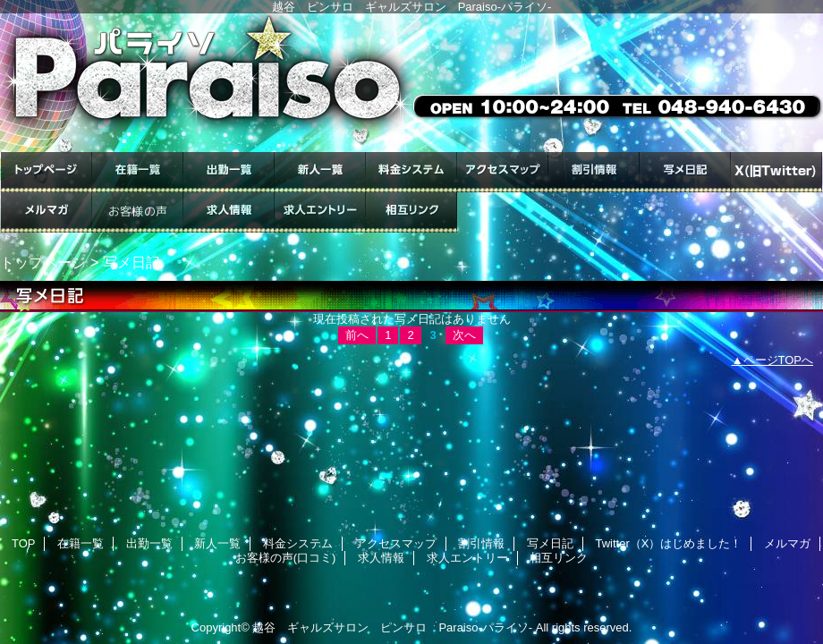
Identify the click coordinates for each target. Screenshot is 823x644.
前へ (357, 335)
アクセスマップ (503, 172)
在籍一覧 (138, 172)
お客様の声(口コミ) (138, 212)
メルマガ (47, 212)
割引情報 (594, 172)
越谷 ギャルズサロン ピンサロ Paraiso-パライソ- (392, 627)
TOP (47, 172)
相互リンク (411, 212)
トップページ (43, 262)
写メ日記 (685, 172)
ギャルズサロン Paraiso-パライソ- (411, 83)
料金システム (411, 172)
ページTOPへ (779, 360)
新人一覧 (320, 172)
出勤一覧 (229, 172)
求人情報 (229, 212)
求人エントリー (320, 212)
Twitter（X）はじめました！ (776, 172)
